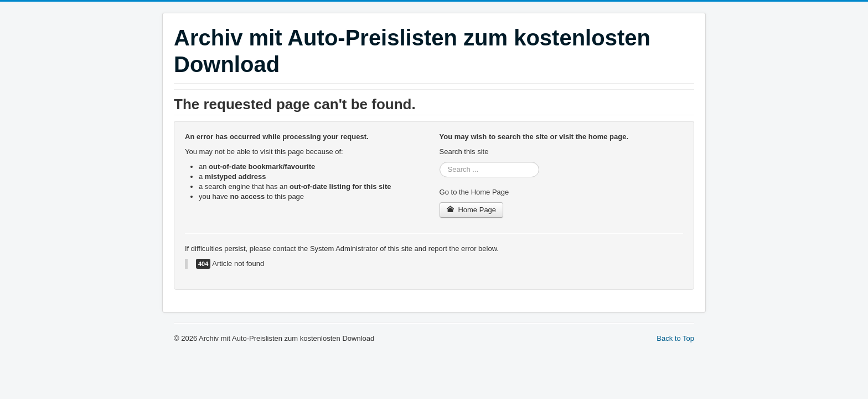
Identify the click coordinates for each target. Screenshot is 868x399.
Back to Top (675, 338)
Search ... (440, 162)
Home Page (472, 210)
